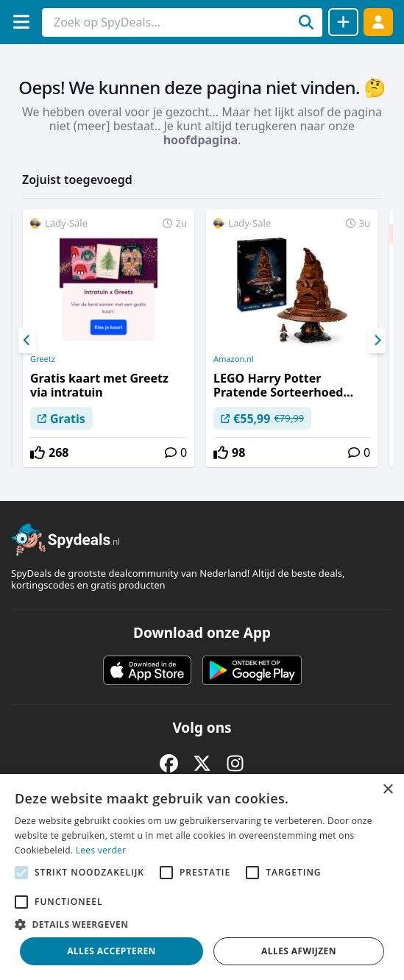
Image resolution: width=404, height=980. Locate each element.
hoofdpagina (201, 140)
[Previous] (27, 341)
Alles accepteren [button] (111, 951)
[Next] (377, 341)
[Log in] (378, 22)
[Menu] (21, 22)
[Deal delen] (343, 22)
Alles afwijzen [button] (299, 951)
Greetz (43, 359)
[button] (202, 924)
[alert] (202, 877)
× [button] (387, 790)
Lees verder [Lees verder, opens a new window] (101, 850)
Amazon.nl (234, 359)
